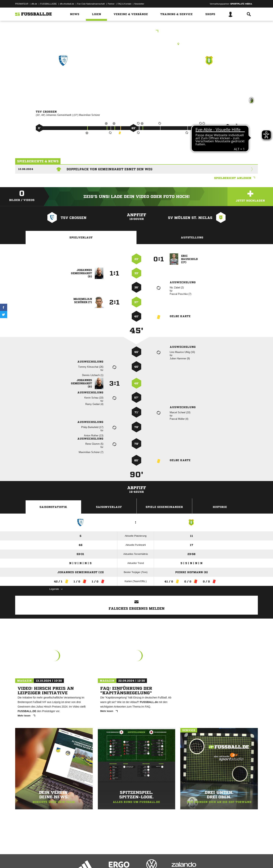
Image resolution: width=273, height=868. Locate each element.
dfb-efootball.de (67, 4)
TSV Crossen (63, 77)
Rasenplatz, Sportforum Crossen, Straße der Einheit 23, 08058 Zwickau (136, 44)
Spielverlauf (81, 237)
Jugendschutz (83, 859)
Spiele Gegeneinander (164, 507)
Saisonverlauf (109, 507)
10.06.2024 (26, 169)
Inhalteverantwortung (103, 859)
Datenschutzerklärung (39, 859)
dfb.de (34, 4)
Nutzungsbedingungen (63, 859)
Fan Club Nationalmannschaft (91, 4)
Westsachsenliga (137, 32)
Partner (111, 4)
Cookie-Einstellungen (126, 859)
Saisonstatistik (53, 507)
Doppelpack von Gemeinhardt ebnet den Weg (109, 169)
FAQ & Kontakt (124, 4)
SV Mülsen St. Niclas (209, 77)
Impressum (20, 859)
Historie (220, 507)
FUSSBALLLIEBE (48, 4)
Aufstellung (192, 237)
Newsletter (139, 4)
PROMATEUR (22, 4)
